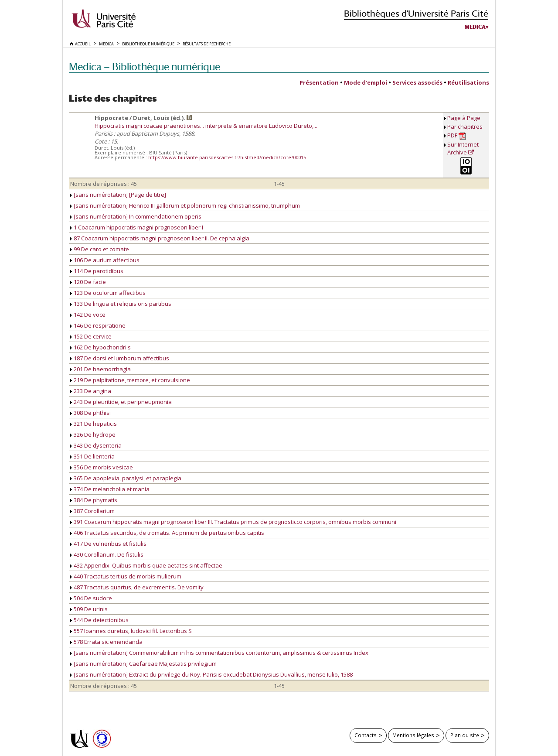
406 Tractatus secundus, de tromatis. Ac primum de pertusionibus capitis (167, 533)
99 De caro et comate (100, 249)
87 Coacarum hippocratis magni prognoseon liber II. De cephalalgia (160, 238)
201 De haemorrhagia (100, 369)
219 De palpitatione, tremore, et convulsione (130, 380)
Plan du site (465, 735)
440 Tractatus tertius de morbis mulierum (126, 576)
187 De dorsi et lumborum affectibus (120, 358)
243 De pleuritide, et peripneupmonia (121, 402)
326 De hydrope (93, 434)
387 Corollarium (92, 511)
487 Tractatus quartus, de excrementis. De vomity (137, 587)
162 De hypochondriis (100, 347)
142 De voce (88, 315)
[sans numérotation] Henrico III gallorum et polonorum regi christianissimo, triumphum (185, 205)
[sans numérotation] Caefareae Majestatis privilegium (143, 664)
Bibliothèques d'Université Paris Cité (416, 13)
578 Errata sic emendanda (106, 642)
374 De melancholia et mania (110, 489)
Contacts (366, 735)
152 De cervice (91, 336)
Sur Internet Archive (463, 148)
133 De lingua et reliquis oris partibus (121, 304)
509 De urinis (89, 609)
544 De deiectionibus (99, 620)
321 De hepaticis (94, 424)
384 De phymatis (94, 500)
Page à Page (464, 118)
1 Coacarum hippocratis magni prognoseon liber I (137, 227)
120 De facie (88, 282)
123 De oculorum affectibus (108, 293)
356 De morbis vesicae (102, 467)
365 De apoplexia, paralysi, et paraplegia (126, 478)
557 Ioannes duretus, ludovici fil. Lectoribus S (131, 631)
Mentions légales (413, 735)
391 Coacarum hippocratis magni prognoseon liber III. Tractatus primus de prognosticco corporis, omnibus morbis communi (233, 522)
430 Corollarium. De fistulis (107, 554)
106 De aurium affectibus (105, 260)
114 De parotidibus (97, 271)
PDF (457, 135)
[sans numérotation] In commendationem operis (136, 216)
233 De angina (91, 391)
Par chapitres (465, 127)
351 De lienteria (92, 456)
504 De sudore (91, 598)
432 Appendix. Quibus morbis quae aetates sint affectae (146, 565)
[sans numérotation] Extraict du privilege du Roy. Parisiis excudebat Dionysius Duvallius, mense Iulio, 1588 (211, 674)
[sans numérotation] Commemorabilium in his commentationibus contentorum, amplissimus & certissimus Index (219, 653)
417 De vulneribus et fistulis (108, 544)
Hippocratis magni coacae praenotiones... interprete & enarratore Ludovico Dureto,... (206, 126)
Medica (475, 27)
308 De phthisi (90, 413)
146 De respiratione (98, 325)
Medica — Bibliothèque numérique (145, 67)
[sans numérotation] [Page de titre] (118, 195)
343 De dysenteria (96, 445)
